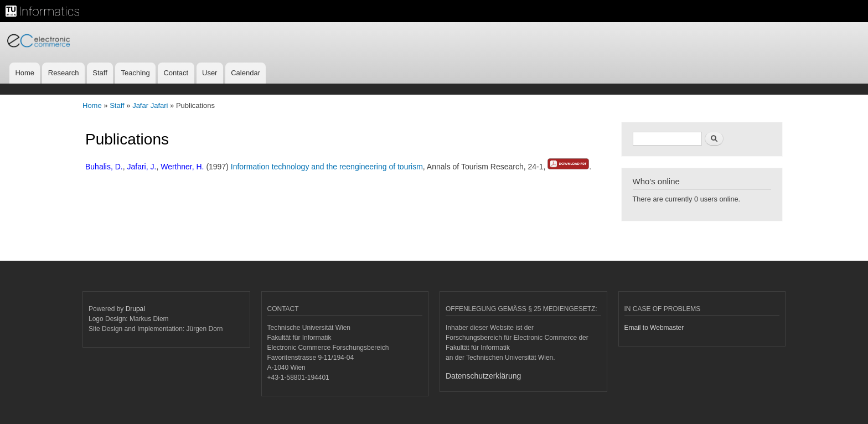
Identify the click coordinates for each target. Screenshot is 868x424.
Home (25, 73)
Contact (176, 73)
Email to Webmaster (654, 328)
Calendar (246, 73)
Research (64, 73)
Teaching (136, 73)
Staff (100, 73)
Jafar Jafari (150, 105)
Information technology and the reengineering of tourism (327, 167)
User (210, 73)
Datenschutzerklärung (483, 376)
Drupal (135, 309)
